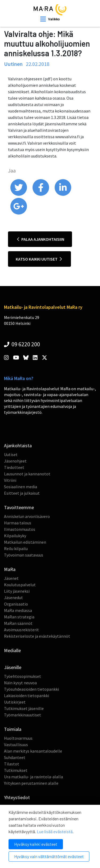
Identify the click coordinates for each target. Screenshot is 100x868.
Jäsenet (11, 578)
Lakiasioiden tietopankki (27, 696)
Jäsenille (13, 667)
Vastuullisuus (16, 745)
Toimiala (13, 729)
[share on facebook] (41, 194)
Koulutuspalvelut (20, 585)
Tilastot (12, 764)
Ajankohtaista (18, 446)
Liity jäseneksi (17, 591)
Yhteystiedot (17, 797)
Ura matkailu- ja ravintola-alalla (33, 777)
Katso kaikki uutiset (39, 259)
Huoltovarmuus (18, 738)
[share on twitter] (19, 194)
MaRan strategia (19, 617)
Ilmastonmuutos (20, 529)
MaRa (10, 569)
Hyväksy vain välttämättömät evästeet (49, 856)
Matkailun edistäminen (25, 542)
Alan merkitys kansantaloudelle (33, 751)
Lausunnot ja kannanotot (27, 474)
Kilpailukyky (15, 536)
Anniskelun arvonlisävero (27, 516)
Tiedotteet (14, 467)
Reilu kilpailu (16, 548)
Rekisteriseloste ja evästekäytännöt (37, 636)
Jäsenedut (13, 598)
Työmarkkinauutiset (23, 715)
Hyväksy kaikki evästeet (36, 844)
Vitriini (10, 480)
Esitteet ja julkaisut (22, 493)
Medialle (12, 650)
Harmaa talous (18, 523)
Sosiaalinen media (21, 487)
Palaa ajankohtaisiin (41, 239)
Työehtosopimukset (23, 676)
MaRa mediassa (18, 610)
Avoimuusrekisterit (21, 630)
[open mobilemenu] (50, 19)
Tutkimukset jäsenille (24, 708)
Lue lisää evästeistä (55, 831)
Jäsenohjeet (15, 461)
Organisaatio (16, 604)
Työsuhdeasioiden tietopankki (31, 689)
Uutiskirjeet (15, 702)
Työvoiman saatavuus (24, 555)
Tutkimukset (16, 770)
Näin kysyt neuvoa (20, 683)
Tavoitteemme (19, 507)
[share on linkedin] (63, 194)
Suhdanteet (15, 757)
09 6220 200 (22, 344)
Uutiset (11, 454)
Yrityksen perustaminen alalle (31, 783)
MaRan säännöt (18, 623)
